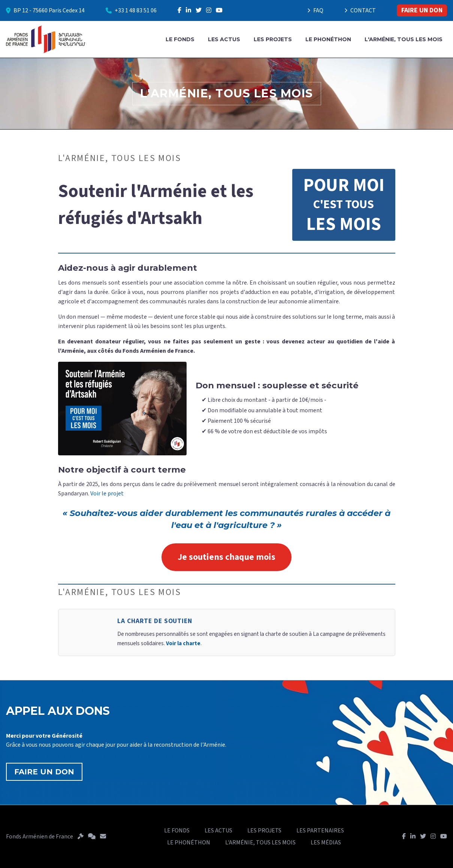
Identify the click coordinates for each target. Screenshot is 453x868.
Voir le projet (107, 494)
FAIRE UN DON (422, 10)
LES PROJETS (273, 39)
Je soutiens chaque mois (226, 557)
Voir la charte (183, 643)
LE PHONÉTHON (328, 39)
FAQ (315, 10)
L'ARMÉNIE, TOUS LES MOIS (404, 39)
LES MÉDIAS (326, 843)
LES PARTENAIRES (320, 831)
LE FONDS (180, 39)
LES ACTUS (224, 39)
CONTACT (360, 10)
